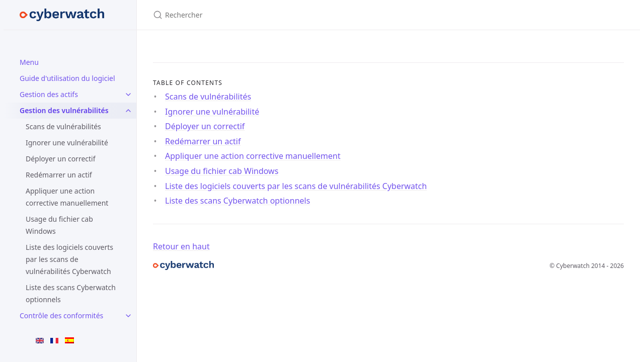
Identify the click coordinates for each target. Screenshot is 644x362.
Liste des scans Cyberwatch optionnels (71, 293)
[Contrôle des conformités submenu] (128, 316)
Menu (29, 62)
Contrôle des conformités (61, 315)
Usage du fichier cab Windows (59, 225)
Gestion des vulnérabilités (64, 110)
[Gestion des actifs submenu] (128, 95)
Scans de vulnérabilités (63, 126)
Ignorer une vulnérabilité (67, 143)
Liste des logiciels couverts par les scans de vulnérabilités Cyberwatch (69, 259)
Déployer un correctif (61, 159)
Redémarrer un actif (59, 175)
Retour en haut (181, 246)
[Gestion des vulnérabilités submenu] (128, 111)
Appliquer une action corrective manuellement (67, 197)
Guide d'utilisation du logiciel (67, 78)
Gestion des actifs (49, 94)
